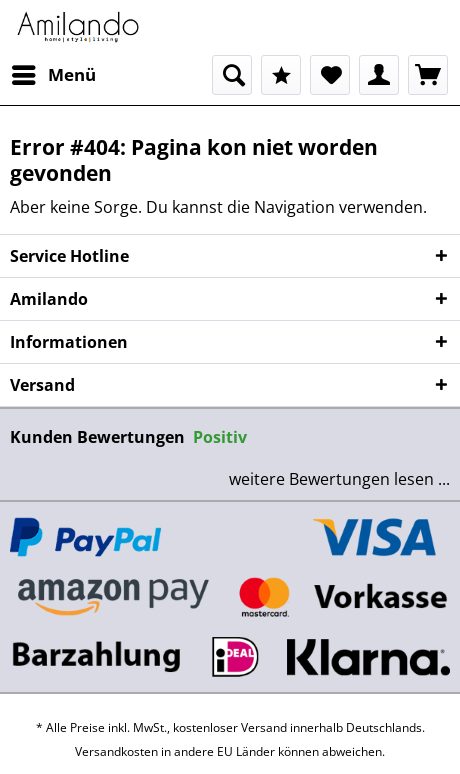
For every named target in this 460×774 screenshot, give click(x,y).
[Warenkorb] (428, 75)
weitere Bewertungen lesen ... (339, 479)
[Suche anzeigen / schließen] (232, 75)
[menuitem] (53, 75)
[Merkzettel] (330, 75)
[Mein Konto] (379, 75)
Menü (54, 72)
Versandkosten (116, 751)
